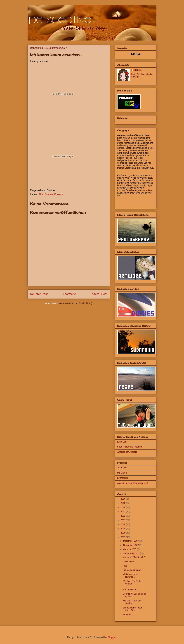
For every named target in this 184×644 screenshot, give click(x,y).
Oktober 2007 (130, 549)
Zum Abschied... (130, 590)
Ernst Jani (122, 442)
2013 (123, 512)
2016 (123, 499)
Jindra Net (122, 468)
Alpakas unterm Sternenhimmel (132, 483)
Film (41, 194)
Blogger (112, 637)
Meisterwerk (129, 562)
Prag (125, 566)
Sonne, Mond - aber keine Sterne (132, 609)
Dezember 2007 (131, 541)
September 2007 (131, 553)
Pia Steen (122, 473)
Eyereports (123, 478)
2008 (123, 533)
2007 (123, 537)
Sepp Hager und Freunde (130, 447)
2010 (123, 524)
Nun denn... (128, 615)
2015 (123, 503)
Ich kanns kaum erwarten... (130, 576)
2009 (123, 529)
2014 (123, 507)
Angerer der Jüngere (127, 452)
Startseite (70, 294)
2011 (123, 520)
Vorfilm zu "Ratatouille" (134, 557)
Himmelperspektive (132, 570)
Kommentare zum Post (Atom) (75, 303)
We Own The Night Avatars (132, 582)
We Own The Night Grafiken (132, 602)
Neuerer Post (39, 294)
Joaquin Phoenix (54, 194)
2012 (123, 516)
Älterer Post (99, 294)
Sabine (138, 70)
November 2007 (131, 545)
